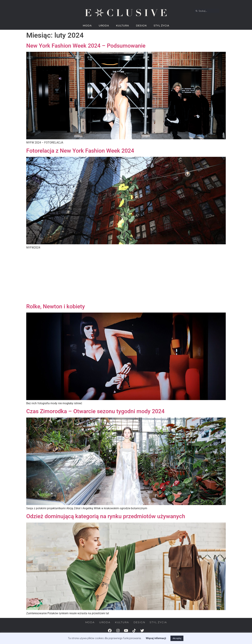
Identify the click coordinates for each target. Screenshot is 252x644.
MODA (87, 26)
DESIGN (141, 26)
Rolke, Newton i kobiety (56, 306)
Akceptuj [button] (177, 638)
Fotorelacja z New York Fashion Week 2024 (80, 151)
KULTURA (122, 26)
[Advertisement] (126, 277)
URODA (104, 26)
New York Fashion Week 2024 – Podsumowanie (86, 46)
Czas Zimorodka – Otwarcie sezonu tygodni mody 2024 (95, 411)
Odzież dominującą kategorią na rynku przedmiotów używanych (106, 516)
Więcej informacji (156, 638)
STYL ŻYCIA (161, 26)
